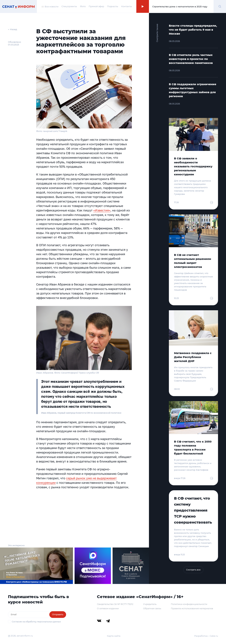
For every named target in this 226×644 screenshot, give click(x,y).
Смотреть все (193, 570)
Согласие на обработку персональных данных (36, 622)
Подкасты (113, 6)
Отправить (58, 614)
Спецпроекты (69, 6)
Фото (83, 6)
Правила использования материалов (192, 608)
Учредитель (150, 604)
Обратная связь (152, 608)
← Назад (13, 29)
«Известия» (102, 210)
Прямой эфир (96, 6)
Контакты (127, 6)
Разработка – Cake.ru (206, 636)
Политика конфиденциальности (189, 604)
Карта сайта (114, 636)
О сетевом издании (108, 608)
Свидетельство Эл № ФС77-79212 (115, 604)
